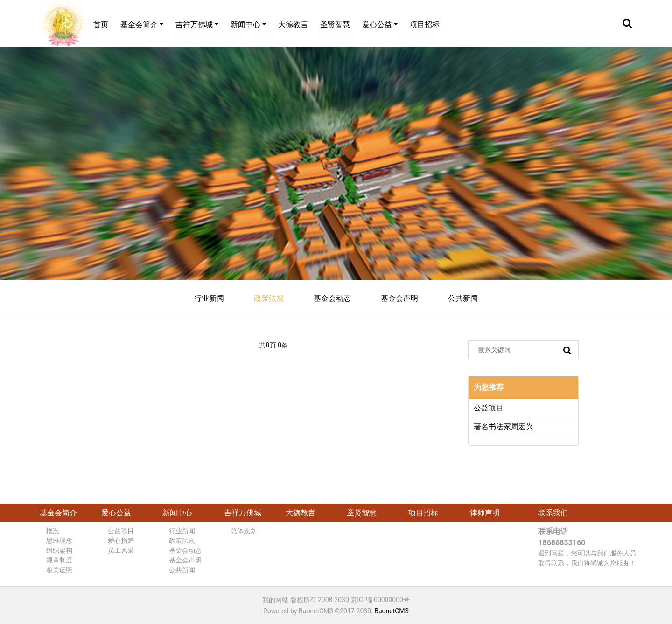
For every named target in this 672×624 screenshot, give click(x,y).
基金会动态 (332, 298)
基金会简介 (139, 24)
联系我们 (553, 513)
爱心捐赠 (121, 541)
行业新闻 (209, 298)
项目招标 (425, 24)
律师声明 (485, 513)
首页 (101, 24)
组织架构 (59, 550)
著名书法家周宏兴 (504, 426)
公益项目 (489, 408)
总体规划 (244, 531)
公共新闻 (463, 298)
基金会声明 (399, 298)
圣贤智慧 (335, 24)
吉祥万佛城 (194, 24)
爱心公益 (377, 24)
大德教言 (293, 24)
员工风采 (121, 550)
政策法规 (269, 298)
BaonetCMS (392, 611)
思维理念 (59, 541)
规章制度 (59, 560)
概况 (53, 531)
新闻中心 (245, 24)
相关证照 (59, 570)
